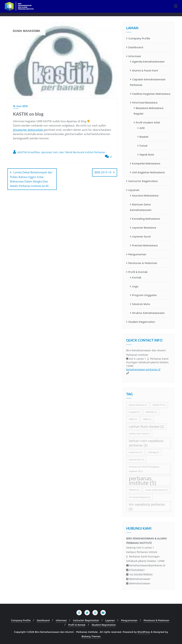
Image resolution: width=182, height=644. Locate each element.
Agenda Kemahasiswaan (148, 62)
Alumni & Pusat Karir (145, 71)
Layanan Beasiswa (144, 228)
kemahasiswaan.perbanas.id (143, 369)
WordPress (144, 632)
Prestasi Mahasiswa (145, 245)
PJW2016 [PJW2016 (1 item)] (134, 490)
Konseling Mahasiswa (146, 219)
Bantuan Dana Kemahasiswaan (141, 207)
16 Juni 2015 (20, 106)
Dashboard (136, 47)
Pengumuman (137, 254)
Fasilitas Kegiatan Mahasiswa (151, 94)
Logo (135, 286)
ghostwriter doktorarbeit (28, 130)
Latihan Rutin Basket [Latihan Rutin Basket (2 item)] (146, 426)
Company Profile (139, 38)
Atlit (142, 128)
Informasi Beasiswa (145, 103)
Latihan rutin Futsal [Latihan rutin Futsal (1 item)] (139, 434)
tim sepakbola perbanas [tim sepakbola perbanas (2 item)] (147, 507)
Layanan (134, 190)
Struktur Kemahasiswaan (148, 313)
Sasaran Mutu (141, 304)
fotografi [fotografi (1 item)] (134, 412)
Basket (144, 137)
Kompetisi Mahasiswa (146, 164)
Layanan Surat (141, 237)
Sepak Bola (147, 155)
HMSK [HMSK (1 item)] (147, 419)
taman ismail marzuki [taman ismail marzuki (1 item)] (156, 490)
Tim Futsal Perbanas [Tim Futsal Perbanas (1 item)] (139, 497)
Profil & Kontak (138, 272)
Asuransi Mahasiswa (145, 196)
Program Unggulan (144, 295)
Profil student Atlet (148, 123)
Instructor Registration (143, 181)
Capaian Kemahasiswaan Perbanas (148, 82)
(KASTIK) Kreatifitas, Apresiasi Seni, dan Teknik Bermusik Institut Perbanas (59, 152)
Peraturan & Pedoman (143, 263)
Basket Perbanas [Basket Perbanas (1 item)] (138, 405)
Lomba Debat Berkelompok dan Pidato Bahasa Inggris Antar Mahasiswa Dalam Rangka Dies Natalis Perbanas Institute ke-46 (31, 179)
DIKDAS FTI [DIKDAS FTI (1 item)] (159, 405)
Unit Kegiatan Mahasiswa (148, 172)
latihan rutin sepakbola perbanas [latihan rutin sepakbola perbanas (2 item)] (146, 443)
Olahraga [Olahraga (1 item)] (153, 452)
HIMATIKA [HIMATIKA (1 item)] (151, 412)
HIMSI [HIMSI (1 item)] (133, 419)
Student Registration (142, 322)
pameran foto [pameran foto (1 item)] (136, 460)
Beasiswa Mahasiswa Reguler (148, 111)
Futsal (143, 146)
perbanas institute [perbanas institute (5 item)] (142, 481)
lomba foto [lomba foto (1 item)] (135, 452)
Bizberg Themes (91, 636)
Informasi (135, 56)
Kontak (137, 278)
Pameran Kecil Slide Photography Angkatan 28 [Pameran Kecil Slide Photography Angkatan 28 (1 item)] (144, 469)
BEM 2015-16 (103, 172)
